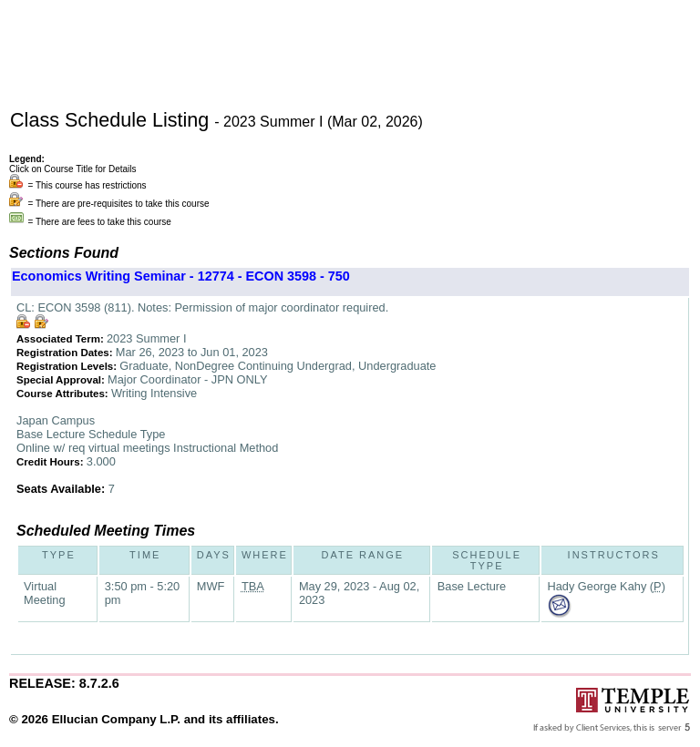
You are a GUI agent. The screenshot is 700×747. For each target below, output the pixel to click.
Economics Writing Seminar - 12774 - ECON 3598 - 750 (181, 276)
